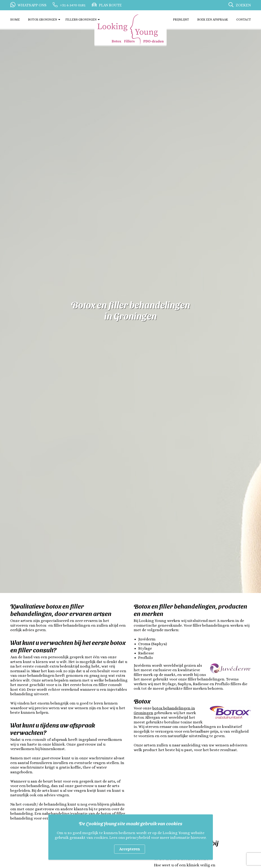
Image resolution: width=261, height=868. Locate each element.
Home (15, 20)
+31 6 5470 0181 (73, 5)
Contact (244, 20)
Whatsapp (32, 5)
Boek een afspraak (213, 20)
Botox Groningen (43, 20)
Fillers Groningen (81, 20)
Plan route (110, 5)
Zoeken (243, 5)
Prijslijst (181, 20)
